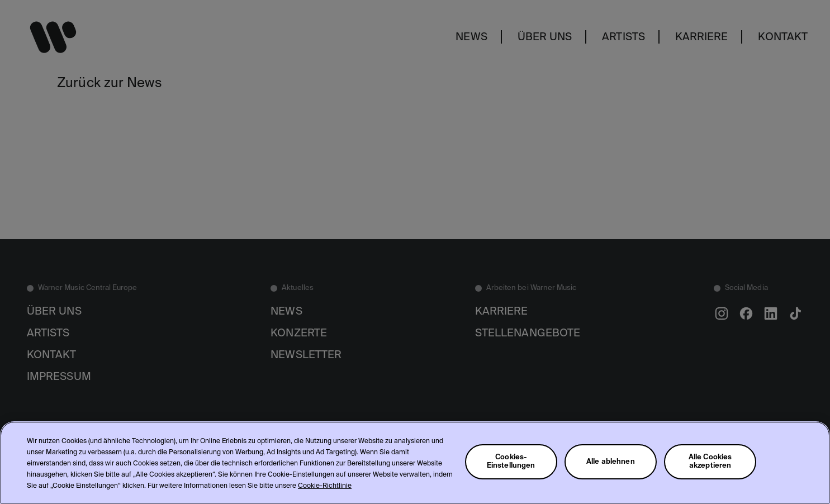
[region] (415, 463)
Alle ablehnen (611, 462)
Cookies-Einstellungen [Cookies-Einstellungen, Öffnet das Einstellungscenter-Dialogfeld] (511, 462)
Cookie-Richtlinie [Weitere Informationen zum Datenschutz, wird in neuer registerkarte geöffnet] (325, 486)
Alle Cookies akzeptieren (710, 462)
